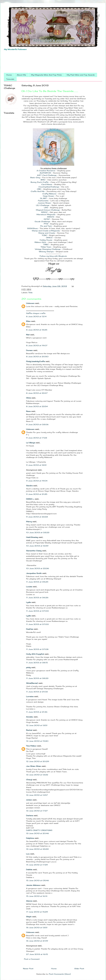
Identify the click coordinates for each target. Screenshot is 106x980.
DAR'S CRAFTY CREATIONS (39, 830)
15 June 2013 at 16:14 (37, 896)
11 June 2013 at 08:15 (37, 663)
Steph (29, 917)
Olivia (28, 398)
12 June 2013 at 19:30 (37, 741)
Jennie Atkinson (33, 885)
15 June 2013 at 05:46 (37, 880)
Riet (28, 335)
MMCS (51, 217)
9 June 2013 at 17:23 (37, 438)
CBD (39, 189)
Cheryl (29, 780)
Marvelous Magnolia (46, 214)
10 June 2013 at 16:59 (37, 546)
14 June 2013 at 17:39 (37, 865)
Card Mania (47, 184)
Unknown (30, 303)
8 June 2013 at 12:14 (36, 316)
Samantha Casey (34, 551)
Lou (28, 854)
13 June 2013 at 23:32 (37, 849)
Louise (29, 587)
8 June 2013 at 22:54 (37, 406)
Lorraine (30, 696)
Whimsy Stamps (46, 252)
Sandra (29, 486)
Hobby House (46, 240)
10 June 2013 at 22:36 (38, 568)
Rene (28, 411)
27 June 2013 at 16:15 (37, 954)
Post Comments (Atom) (60, 974)
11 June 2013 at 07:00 (37, 611)
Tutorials (10, 79)
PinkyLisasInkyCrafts (36, 361)
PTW (46, 224)
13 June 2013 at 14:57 (37, 795)
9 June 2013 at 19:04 (37, 481)
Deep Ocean (49, 196)
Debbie (29, 870)
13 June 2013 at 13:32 (37, 775)
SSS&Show (33, 228)
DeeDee (30, 629)
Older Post (79, 969)
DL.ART (44, 198)
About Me (21, 75)
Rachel (29, 730)
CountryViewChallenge (49, 187)
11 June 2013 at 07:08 (37, 649)
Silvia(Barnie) (32, 683)
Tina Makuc (31, 746)
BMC (43, 180)
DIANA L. (30, 499)
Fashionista (43, 201)
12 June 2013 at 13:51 (37, 725)
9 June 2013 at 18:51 (36, 465)
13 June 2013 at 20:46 (37, 833)
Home (9, 75)
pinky (28, 667)
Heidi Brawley (32, 537)
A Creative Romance (46, 171)
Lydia (28, 602)
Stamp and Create (47, 233)
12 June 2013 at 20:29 (38, 761)
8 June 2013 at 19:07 (37, 345)
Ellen (28, 321)
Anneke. (30, 717)
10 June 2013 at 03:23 (38, 532)
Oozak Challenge (42, 221)
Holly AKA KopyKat (35, 654)
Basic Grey (35, 177)
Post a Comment (32, 959)
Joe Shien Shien (34, 766)
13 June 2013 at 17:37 (37, 811)
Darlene (30, 816)
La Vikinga (31, 443)
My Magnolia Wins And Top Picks (46, 75)
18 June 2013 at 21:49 (37, 941)
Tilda (30, 293)
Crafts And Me (38, 191)
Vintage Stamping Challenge (48, 249)
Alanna (29, 901)
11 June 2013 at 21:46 (37, 712)
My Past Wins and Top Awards (81, 75)
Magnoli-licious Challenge (48, 210)
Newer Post (28, 969)
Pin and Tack (46, 226)
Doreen (29, 350)
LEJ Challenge (43, 205)
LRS (46, 208)
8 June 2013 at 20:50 (37, 357)
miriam (29, 800)
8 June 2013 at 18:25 (37, 330)
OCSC (47, 219)
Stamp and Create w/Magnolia (46, 231)
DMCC (49, 238)
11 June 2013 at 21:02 (37, 692)
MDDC (44, 212)
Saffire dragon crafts (36, 313)
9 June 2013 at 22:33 (37, 517)
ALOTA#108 (45, 173)
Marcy (29, 522)
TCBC (45, 235)
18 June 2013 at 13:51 (37, 928)
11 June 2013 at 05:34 (37, 582)
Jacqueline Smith (34, 573)
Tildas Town (46, 247)
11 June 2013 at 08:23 (37, 678)
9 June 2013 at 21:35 (37, 494)
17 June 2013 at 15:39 (37, 912)
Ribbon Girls (41, 242)
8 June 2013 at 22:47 (37, 393)
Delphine (30, 838)
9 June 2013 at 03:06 (37, 424)
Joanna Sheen (45, 203)
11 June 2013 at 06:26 (37, 598)
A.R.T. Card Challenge (47, 175)
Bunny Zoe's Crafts (40, 182)
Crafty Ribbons (49, 194)
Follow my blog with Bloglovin (53, 256)
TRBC (46, 245)
